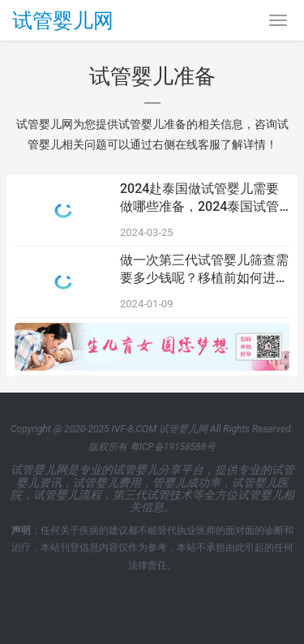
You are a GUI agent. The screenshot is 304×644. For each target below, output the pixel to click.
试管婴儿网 (63, 21)
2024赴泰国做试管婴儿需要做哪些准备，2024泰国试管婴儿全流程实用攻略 (199, 199)
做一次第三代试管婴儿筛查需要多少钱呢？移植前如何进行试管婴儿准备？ (204, 270)
